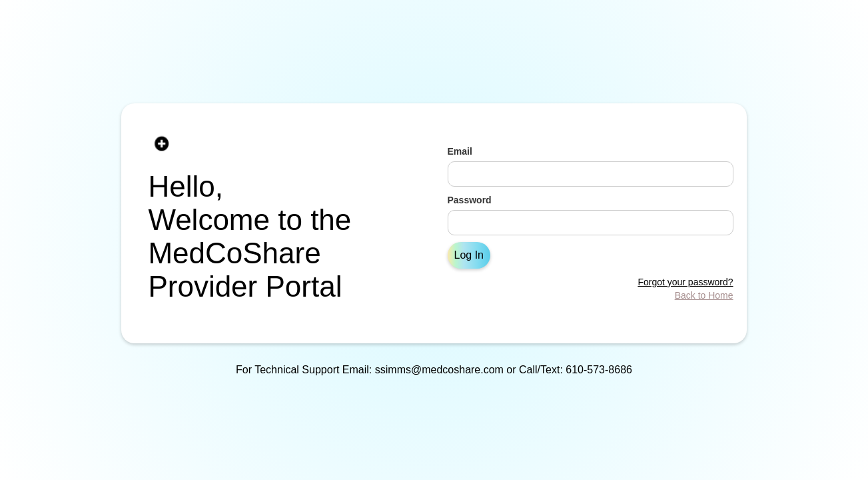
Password (470, 200)
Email (460, 151)
